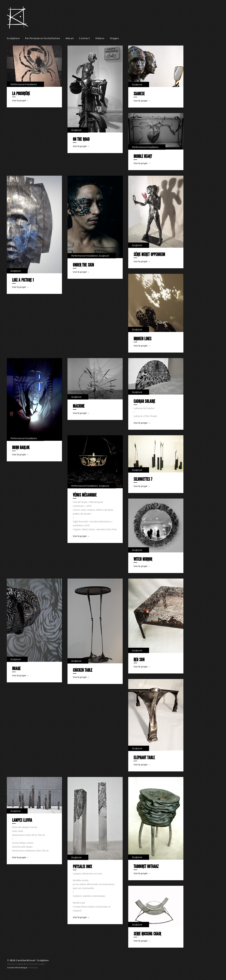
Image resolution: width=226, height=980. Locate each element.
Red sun (139, 660)
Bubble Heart (143, 156)
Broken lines (142, 339)
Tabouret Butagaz (146, 866)
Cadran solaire (144, 401)
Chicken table (83, 670)
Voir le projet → (20, 100)
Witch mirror (143, 559)
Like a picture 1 (23, 280)
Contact (85, 38)
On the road (81, 139)
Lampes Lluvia (22, 820)
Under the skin (83, 265)
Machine (79, 406)
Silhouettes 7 (143, 479)
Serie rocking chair (147, 934)
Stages (114, 38)
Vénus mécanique (85, 495)
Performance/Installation (43, 38)
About (69, 38)
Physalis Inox (82, 867)
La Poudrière (21, 94)
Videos (100, 38)
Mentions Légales (15, 964)
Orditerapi (33, 967)
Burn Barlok (21, 448)
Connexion (31, 964)
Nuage (16, 669)
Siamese (139, 94)
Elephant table (144, 758)
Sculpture (13, 38)
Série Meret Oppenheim (149, 255)
